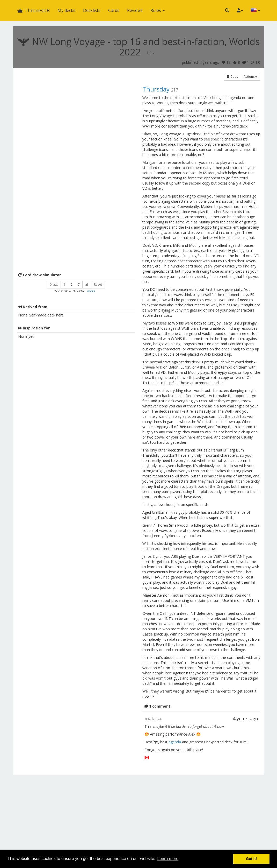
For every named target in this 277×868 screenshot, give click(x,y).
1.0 (151, 53)
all (87, 284)
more (91, 291)
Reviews (135, 10)
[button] (227, 10)
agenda (175, 742)
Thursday (156, 89)
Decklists (92, 10)
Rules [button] (158, 10)
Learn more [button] (168, 859)
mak (149, 718)
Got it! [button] (251, 859)
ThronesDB (33, 10)
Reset (98, 284)
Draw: (54, 284)
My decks (66, 10)
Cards (114, 10)
